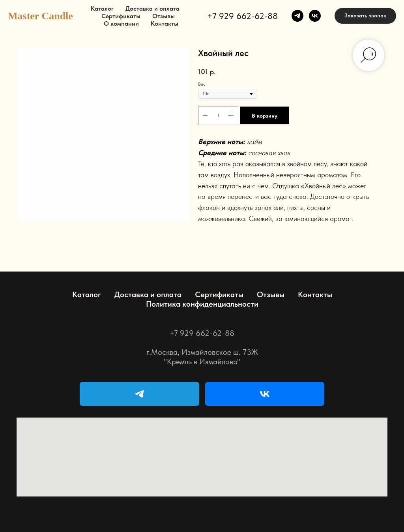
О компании (121, 23)
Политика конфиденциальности (202, 304)
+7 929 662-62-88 (242, 16)
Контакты (165, 23)
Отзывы (164, 16)
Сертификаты (121, 16)
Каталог (102, 8)
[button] (365, 16)
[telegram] (297, 16)
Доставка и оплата (152, 8)
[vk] (315, 16)
